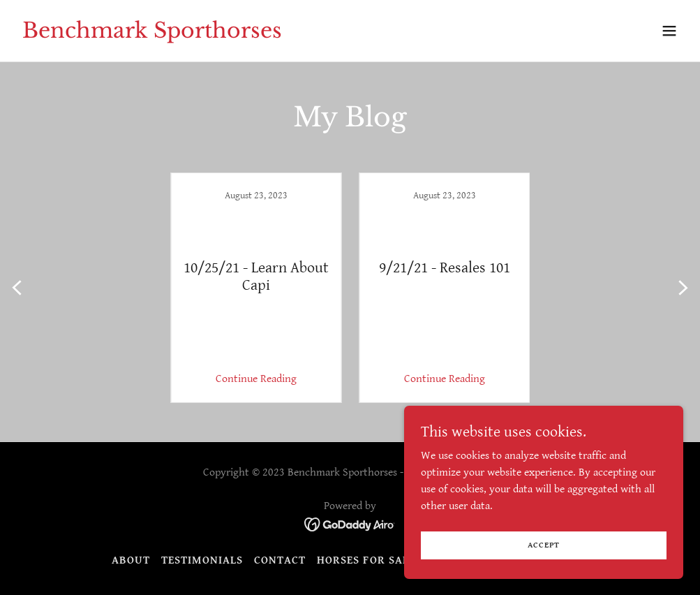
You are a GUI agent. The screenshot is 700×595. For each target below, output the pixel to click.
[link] (152, 35)
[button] (669, 31)
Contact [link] (280, 560)
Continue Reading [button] (256, 379)
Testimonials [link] (202, 560)
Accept (544, 545)
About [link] (131, 560)
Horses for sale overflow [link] (398, 560)
